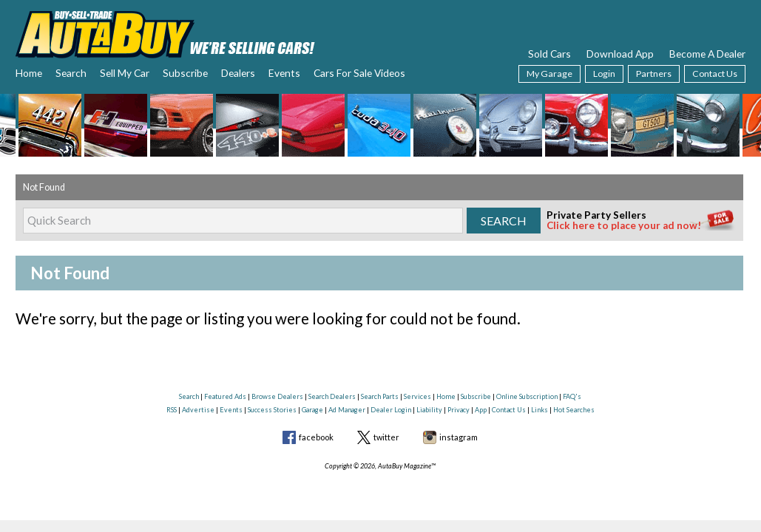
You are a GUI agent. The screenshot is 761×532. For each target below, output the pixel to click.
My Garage (549, 74)
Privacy (459, 410)
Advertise (198, 410)
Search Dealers (332, 396)
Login (604, 74)
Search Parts (380, 396)
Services (417, 396)
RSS (172, 410)
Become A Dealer (707, 54)
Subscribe (185, 73)
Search (71, 73)
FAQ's (572, 396)
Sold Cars (549, 54)
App (481, 410)
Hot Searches (574, 410)
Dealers (238, 73)
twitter (386, 437)
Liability (429, 410)
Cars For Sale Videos (359, 73)
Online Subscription (527, 396)
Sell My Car (125, 73)
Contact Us (715, 74)
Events (284, 73)
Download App (620, 54)
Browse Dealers (277, 396)
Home (29, 73)
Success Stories (272, 410)
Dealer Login (391, 410)
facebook (316, 437)
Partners (654, 74)
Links (540, 410)
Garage (312, 410)
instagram (459, 437)
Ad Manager (347, 410)
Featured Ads (225, 396)
